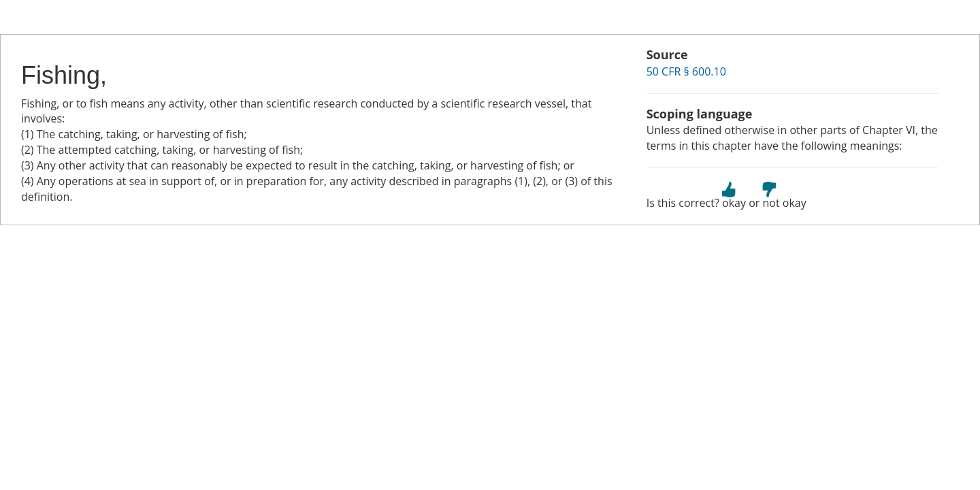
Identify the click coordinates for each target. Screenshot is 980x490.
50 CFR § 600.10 (686, 71)
